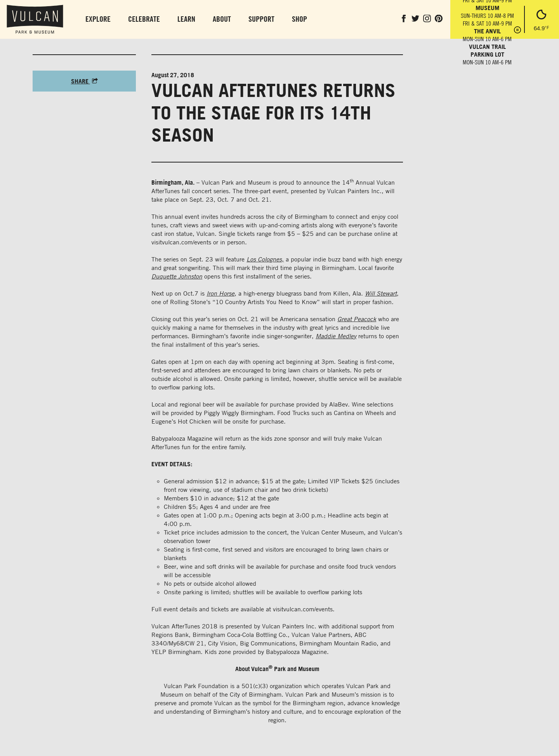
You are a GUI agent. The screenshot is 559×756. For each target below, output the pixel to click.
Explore (98, 19)
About (222, 19)
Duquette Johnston (177, 276)
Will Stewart (381, 293)
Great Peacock (357, 319)
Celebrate (144, 19)
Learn (186, 19)
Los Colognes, (265, 259)
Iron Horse (220, 293)
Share (84, 81)
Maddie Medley (336, 336)
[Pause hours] (517, 31)
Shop (299, 19)
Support (261, 19)
